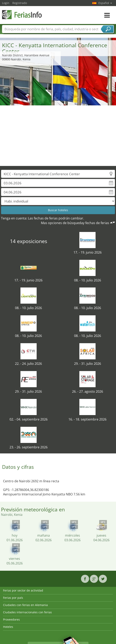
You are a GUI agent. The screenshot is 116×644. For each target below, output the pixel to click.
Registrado (20, 3)
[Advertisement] (58, 136)
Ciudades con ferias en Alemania (25, 605)
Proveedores (11, 619)
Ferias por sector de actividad (23, 590)
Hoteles (8, 627)
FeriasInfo (22, 15)
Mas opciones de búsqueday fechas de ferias (75, 223)
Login (6, 3)
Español (105, 3)
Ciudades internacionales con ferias (27, 612)
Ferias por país (13, 598)
